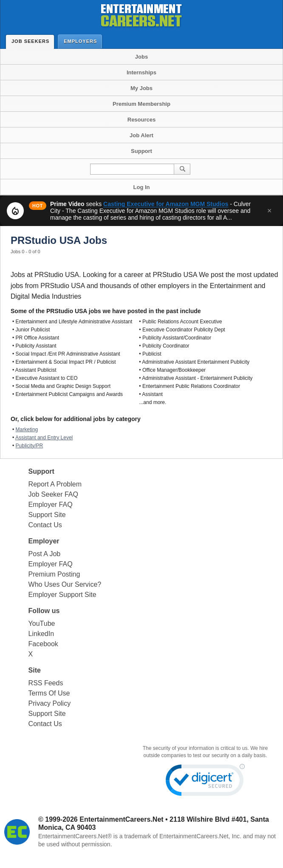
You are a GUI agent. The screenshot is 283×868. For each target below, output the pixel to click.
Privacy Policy (50, 703)
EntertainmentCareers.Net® (75, 836)
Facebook (43, 644)
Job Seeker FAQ (53, 494)
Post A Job (45, 554)
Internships (141, 72)
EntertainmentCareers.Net (121, 819)
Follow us (44, 611)
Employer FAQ (51, 505)
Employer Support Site (62, 595)
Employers (82, 41)
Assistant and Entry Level (44, 438)
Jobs (141, 57)
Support (141, 151)
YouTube (42, 623)
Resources (141, 120)
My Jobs (141, 88)
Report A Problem (55, 484)
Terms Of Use (49, 693)
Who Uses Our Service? (65, 584)
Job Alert (141, 135)
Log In (142, 187)
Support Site (47, 515)
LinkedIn (41, 634)
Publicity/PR (30, 446)
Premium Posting (54, 574)
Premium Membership (141, 104)
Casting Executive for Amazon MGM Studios (166, 204)
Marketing (27, 430)
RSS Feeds (46, 683)
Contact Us (45, 525)
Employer (44, 541)
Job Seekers (32, 41)
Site (35, 670)
